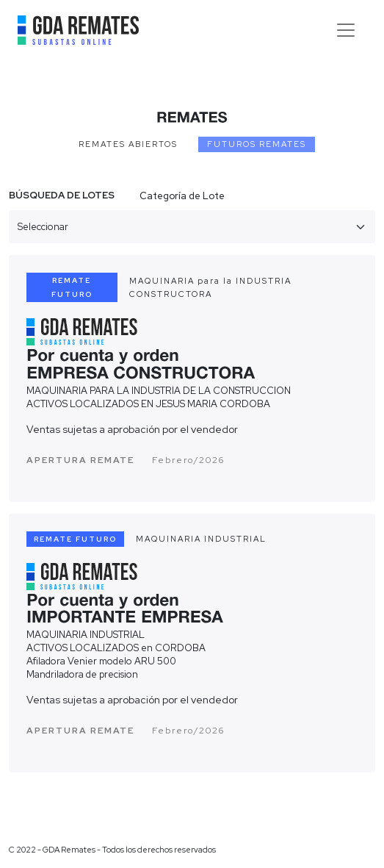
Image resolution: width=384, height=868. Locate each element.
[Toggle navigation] (346, 30)
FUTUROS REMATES (257, 144)
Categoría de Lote (182, 196)
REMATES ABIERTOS (128, 144)
